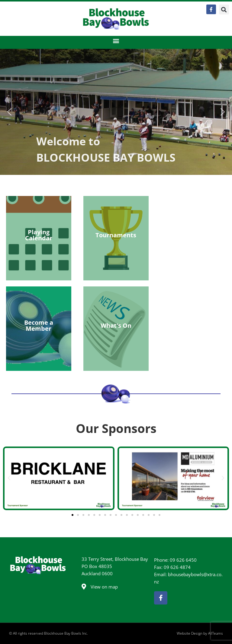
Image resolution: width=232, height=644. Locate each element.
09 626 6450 (183, 560)
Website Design (190, 633)
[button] (224, 9)
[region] (116, 112)
